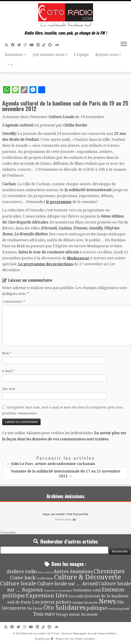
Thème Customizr (85, 639)
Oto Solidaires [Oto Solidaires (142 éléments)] (64, 608)
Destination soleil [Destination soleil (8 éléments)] (87, 590)
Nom (7, 353)
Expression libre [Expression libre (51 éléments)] (47, 596)
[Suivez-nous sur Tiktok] (45, 45)
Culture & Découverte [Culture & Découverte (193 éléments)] (87, 577)
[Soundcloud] (58, 45)
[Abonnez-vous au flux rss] (8, 45)
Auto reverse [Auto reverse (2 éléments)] (45, 572)
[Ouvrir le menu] (124, 44)
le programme (59, 202)
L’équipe (81, 55)
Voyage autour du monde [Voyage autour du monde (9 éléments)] (77, 614)
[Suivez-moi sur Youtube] (33, 45)
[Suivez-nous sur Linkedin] (39, 45)
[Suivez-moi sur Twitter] (21, 45)
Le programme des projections (45, 264)
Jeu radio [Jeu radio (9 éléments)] (77, 596)
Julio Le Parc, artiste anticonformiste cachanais (51, 464)
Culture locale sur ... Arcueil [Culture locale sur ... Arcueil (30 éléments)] (67, 584)
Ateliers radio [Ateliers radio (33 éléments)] (22, 572)
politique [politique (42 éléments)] (97, 608)
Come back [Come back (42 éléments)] (23, 578)
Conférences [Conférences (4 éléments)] (45, 578)
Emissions (15, 55)
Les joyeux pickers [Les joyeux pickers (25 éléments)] (52, 602)
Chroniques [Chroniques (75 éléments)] (109, 571)
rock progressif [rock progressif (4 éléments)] (119, 609)
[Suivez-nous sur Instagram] (27, 45)
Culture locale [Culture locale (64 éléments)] (18, 583)
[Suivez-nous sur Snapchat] (51, 45)
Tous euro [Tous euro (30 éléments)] (44, 614)
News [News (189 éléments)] (107, 601)
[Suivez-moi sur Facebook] (14, 45)
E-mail (8, 371)
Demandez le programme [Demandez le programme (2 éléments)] (58, 591)
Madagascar (78, 258)
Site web (9, 389)
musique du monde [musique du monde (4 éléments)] (85, 603)
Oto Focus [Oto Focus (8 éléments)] (35, 609)
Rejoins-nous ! (108, 55)
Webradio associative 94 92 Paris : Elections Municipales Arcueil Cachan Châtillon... (70, 634)
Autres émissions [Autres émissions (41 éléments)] (73, 571)
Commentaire (14, 302)
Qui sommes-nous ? (50, 55)
